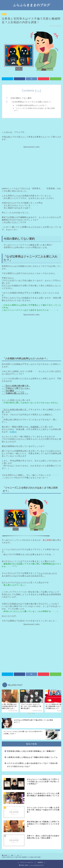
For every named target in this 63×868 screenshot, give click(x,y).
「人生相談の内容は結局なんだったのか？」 (31, 105)
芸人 (4, 14)
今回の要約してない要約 (21, 98)
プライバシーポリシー (27, 862)
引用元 (13, 432)
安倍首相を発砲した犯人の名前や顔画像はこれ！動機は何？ (31, 751)
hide (38, 91)
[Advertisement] (31, 165)
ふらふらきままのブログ (32, 5)
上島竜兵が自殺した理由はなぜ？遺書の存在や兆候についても (32, 757)
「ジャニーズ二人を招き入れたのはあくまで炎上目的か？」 (35, 109)
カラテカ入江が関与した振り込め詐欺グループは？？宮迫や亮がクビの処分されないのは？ (32, 765)
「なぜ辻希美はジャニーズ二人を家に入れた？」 (32, 102)
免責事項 (40, 862)
